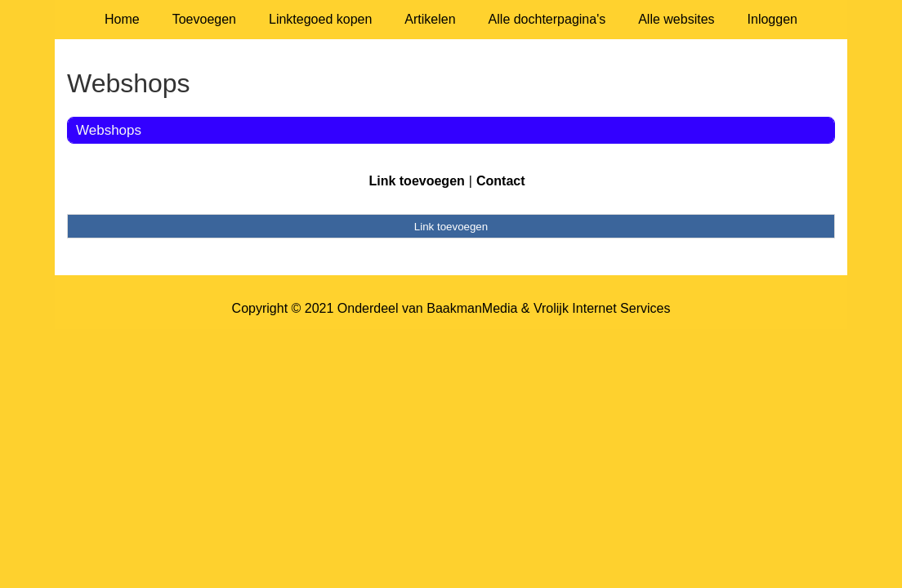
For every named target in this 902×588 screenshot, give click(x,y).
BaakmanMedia (472, 308)
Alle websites (676, 19)
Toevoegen (204, 19)
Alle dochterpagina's (547, 19)
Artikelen (430, 19)
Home (122, 19)
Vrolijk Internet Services (602, 308)
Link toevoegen (416, 181)
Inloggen (773, 19)
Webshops (109, 130)
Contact (501, 181)
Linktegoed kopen (320, 19)
